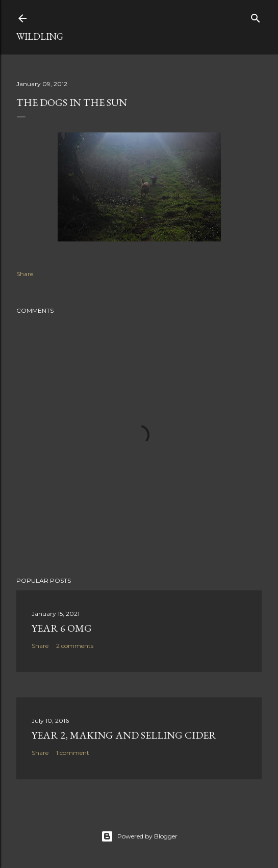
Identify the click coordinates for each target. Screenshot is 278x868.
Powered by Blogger (139, 836)
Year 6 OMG (62, 628)
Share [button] (25, 274)
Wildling (40, 36)
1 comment (73, 753)
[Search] (256, 16)
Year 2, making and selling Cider (124, 735)
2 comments (75, 646)
